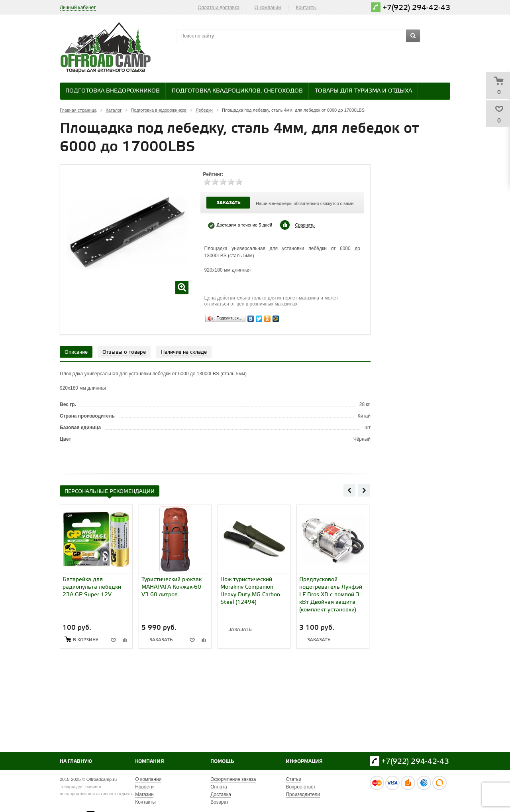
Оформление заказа (233, 779)
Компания (150, 762)
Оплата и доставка (219, 8)
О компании (268, 8)
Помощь (222, 762)
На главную (76, 762)
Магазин (144, 794)
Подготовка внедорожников (113, 91)
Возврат (219, 802)
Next (364, 490)
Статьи (293, 779)
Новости (144, 787)
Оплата (219, 787)
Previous (349, 490)
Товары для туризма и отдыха (363, 91)
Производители (303, 794)
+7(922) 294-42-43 (416, 8)
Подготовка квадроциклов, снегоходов (237, 91)
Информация (304, 762)
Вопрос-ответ (300, 787)
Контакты (306, 8)
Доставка (221, 794)
